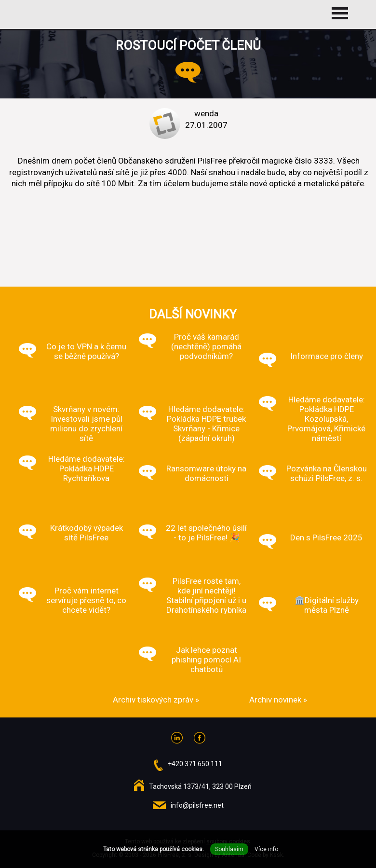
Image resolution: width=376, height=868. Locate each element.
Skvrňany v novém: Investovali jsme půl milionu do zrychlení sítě (86, 424)
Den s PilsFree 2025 (326, 537)
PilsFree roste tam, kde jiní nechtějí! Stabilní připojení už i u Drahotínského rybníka (206, 595)
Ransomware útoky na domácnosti (206, 473)
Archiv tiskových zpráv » (156, 700)
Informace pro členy (327, 356)
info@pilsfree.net (197, 805)
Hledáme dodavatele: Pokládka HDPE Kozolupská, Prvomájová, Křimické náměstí (326, 419)
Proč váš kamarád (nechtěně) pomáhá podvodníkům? (206, 346)
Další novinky (193, 314)
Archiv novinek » (278, 700)
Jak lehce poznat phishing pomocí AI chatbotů (206, 660)
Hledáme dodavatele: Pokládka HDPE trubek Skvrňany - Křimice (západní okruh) (206, 424)
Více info (266, 849)
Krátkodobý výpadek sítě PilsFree (87, 533)
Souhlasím (229, 849)
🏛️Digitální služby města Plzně (327, 605)
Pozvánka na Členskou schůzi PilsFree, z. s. (327, 473)
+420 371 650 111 (195, 764)
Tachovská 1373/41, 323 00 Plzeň (200, 786)
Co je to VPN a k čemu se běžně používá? (86, 351)
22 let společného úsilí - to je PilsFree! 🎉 (206, 533)
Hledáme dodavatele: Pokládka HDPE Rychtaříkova (87, 468)
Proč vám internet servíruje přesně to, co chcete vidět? (86, 600)
